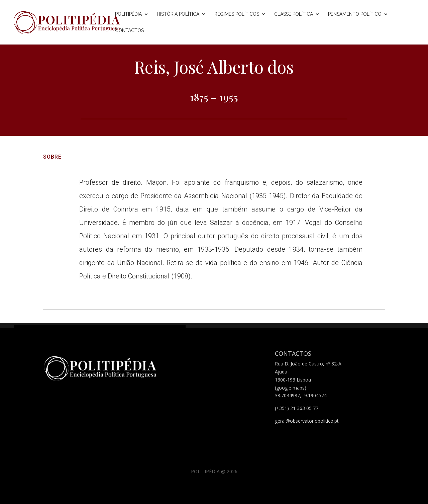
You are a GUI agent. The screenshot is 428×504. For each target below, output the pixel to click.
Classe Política (294, 14)
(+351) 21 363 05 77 (297, 408)
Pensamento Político (355, 14)
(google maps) (291, 388)
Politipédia (128, 14)
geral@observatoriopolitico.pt (307, 421)
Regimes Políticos (237, 14)
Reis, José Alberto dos (214, 67)
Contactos (129, 31)
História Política (178, 14)
